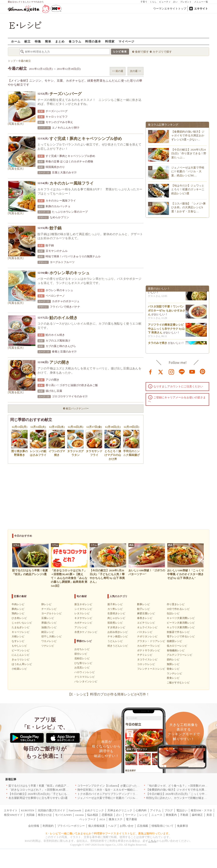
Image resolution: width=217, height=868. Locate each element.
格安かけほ (45, 815)
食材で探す (142, 52)
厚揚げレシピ (49, 623)
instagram (171, 372)
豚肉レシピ (18, 609)
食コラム (75, 41)
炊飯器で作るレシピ (178, 632)
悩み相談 (93, 815)
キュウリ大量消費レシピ (181, 627)
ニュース (157, 815)
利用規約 (48, 826)
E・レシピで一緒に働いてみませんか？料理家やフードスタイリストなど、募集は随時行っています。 (109, 833)
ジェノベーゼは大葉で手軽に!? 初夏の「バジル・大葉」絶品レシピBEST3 (123, 798)
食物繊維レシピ (176, 650)
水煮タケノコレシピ (86, 632)
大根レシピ (18, 636)
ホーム (16, 41)
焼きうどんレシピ (118, 646)
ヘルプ (112, 826)
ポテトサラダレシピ (149, 650)
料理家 (110, 41)
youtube (192, 372)
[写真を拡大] (16, 124)
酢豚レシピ (143, 604)
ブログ (169, 810)
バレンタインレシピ (86, 682)
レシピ (144, 815)
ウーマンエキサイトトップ (170, 9)
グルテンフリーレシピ (179, 655)
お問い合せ (127, 826)
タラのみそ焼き (158, 344)
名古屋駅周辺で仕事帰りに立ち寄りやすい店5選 (38, 798)
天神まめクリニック (120, 810)
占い (175, 2)
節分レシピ (81, 654)
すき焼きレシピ (116, 627)
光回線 (30, 815)
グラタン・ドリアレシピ (151, 641)
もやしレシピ (19, 646)
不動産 (184, 815)
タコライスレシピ (147, 660)
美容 (209, 815)
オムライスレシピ (147, 627)
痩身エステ (116, 819)
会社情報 (34, 826)
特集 (38, 41)
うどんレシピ (115, 641)
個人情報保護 (96, 826)
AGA (102, 819)
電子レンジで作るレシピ (181, 636)
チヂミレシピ (145, 655)
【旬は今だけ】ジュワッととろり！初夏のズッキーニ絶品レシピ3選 (188, 189)
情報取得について (163, 826)
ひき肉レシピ (19, 618)
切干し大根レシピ (51, 636)
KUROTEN (28, 810)
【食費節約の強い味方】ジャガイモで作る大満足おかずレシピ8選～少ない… (188, 135)
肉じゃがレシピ (116, 618)
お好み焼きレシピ (118, 632)
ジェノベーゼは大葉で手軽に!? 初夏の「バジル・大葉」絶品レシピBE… (188, 171)
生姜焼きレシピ (116, 613)
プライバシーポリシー (71, 826)
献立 (28, 41)
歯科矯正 (197, 815)
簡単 (48, 41)
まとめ (60, 41)
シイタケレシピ (83, 609)
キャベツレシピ (21, 632)
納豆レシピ (48, 632)
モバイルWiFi (63, 815)
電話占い (182, 810)
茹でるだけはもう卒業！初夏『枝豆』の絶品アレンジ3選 (44, 786)
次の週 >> (136, 71)
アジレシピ (81, 627)
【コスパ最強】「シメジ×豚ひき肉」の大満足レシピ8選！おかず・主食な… (188, 207)
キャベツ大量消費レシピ (181, 618)
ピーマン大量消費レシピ (181, 623)
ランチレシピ (174, 673)
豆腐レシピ (48, 618)
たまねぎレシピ (21, 627)
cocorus (79, 815)
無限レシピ (173, 664)
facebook (150, 372)
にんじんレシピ (21, 655)
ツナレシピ (48, 646)
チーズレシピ (49, 609)
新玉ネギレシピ (83, 604)
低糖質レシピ (174, 641)
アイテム (156, 810)
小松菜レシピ (19, 669)
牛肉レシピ (18, 604)
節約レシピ (173, 660)
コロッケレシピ (146, 664)
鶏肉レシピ (18, 613)
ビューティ (165, 2)
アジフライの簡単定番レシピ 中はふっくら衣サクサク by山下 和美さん (166, 330)
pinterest (203, 372)
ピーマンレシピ (21, 650)
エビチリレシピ (146, 623)
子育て (144, 2)
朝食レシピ (173, 669)
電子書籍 (131, 819)
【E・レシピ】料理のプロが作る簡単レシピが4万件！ (108, 694)
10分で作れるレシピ (178, 609)
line (182, 372)
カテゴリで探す (162, 52)
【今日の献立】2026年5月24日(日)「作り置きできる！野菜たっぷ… (189, 153)
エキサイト (201, 9)
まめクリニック (94, 810)
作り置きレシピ (176, 604)
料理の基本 (93, 41)
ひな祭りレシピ (83, 663)
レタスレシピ (82, 613)
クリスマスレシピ (85, 677)
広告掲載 (143, 826)
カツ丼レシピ (115, 609)
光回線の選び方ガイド (51, 810)
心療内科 (141, 810)
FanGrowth (75, 810)
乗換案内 (171, 815)
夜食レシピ (173, 678)
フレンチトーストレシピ (151, 669)
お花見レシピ (82, 668)
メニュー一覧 (201, 2)
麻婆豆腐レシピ (146, 613)
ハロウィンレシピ (85, 672)
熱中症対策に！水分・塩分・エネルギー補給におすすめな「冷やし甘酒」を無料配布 (130, 790)
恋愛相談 (107, 815)
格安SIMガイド (13, 815)
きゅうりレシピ (21, 660)
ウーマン (131, 815)
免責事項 (182, 826)
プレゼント (186, 2)
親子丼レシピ (115, 604)
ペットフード (88, 819)
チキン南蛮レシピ (118, 636)
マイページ (126, 41)
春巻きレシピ (145, 618)
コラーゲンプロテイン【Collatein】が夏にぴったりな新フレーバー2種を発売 (124, 786)
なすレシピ (18, 641)
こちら (152, 841)
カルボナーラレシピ (149, 646)
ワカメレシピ (49, 641)
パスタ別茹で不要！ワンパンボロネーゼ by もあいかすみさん (167, 312)
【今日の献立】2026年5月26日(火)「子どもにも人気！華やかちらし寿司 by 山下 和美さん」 (65, 794)
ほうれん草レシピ (22, 664)
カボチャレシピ (83, 623)
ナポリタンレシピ (147, 636)
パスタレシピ (145, 632)
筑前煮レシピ (115, 623)
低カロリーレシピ (177, 646)
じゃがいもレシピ (22, 623)
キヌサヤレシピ (83, 618)
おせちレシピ (82, 649)
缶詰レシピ (173, 613)
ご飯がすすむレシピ (178, 683)
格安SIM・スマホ (201, 810)
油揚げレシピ (49, 627)
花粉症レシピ (82, 658)
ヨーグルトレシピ (51, 613)
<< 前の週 (118, 71)
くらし (153, 2)
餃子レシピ (143, 609)
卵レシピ (46, 604)
